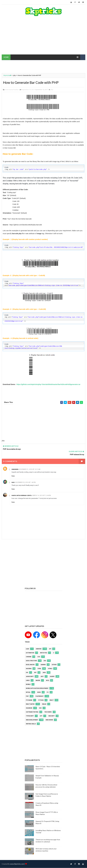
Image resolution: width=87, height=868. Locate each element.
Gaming (43, 665)
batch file (44, 653)
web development (32, 720)
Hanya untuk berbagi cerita (22, 496)
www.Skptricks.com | (18, 864)
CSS (39, 657)
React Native (30, 704)
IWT (35, 673)
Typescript (30, 716)
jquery (52, 677)
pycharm (29, 700)
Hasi (13, 482)
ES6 (45, 661)
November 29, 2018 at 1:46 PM (25, 482)
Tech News (48, 712)
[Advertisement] (43, 36)
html (39, 669)
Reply (13, 476)
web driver (49, 720)
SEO (40, 708)
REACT (52, 700)
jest (42, 677)
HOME (6, 57)
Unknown (15, 469)
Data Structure (31, 661)
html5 (50, 669)
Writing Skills (31, 724)
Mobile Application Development (37, 688)
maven (38, 681)
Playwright (40, 696)
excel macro (30, 665)
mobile (28, 684)
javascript (30, 677)
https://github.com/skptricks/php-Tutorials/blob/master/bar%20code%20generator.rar (48, 385)
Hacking (29, 669)
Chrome (29, 657)
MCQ (48, 681)
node (39, 692)
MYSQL (28, 692)
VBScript (51, 716)
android (39, 649)
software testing (32, 712)
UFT (41, 716)
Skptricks (7, 75)
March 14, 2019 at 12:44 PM (42, 496)
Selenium (29, 708)
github (54, 665)
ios (27, 673)
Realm (44, 704)
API (50, 649)
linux (28, 681)
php (14, 75)
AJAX (27, 649)
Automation (30, 653)
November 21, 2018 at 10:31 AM (30, 469)
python (41, 700)
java (44, 673)
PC (48, 692)
